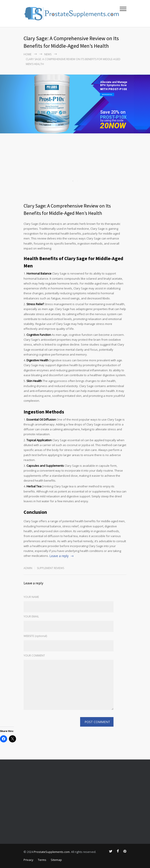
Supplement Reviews (51, 568)
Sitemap (56, 860)
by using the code (112, 120)
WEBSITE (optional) (35, 636)
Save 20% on (113, 112)
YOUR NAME (31, 597)
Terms (42, 860)
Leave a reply (59, 556)
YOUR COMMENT (34, 655)
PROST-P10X (113, 117)
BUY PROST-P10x (107, 94)
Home (27, 54)
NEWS (48, 54)
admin (28, 568)
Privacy (28, 860)
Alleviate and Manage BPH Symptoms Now (114, 84)
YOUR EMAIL (31, 616)
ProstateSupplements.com (52, 852)
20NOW (113, 126)
